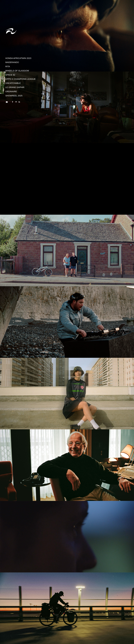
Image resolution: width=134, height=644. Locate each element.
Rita (8, 66)
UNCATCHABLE (13, 83)
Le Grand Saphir (15, 87)
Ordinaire (11, 91)
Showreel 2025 (14, 96)
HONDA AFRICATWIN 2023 (18, 58)
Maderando (12, 62)
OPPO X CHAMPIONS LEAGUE (21, 79)
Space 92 (10, 75)
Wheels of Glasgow (17, 71)
